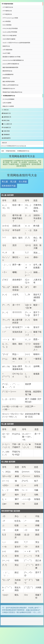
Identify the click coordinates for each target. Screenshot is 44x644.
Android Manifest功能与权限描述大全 (13, 60)
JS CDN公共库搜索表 (8, 99)
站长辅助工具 (6, 127)
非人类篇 (23, 182)
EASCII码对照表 (7, 25)
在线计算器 (6, 131)
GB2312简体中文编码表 (9, 39)
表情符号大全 (6, 78)
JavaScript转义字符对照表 (10, 32)
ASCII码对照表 (7, 21)
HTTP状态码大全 (7, 14)
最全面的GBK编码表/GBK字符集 (11, 57)
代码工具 (5, 110)
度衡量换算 (6, 135)
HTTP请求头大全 (7, 11)
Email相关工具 (7, 124)
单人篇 (5, 182)
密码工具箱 (6, 120)
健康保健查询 (6, 138)
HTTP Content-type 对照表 (10, 18)
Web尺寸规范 (6, 53)
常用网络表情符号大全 (9, 96)
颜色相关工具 (6, 113)
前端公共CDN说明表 (8, 106)
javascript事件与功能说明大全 (11, 64)
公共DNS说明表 (7, 103)
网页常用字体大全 (7, 71)
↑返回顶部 (10, 195)
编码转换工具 (6, 117)
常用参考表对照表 (7, 4)
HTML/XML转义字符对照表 (10, 28)
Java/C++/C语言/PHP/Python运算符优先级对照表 (16, 43)
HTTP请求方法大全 (8, 7)
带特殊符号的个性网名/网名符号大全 (12, 92)
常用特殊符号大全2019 (9, 89)
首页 (3, 151)
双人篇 (13, 182)
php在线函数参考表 (8, 74)
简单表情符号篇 (9, 186)
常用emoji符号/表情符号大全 (10, 85)
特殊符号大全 (6, 46)
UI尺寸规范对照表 (7, 50)
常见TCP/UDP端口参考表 (10, 35)
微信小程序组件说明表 (9, 81)
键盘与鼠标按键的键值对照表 (10, 67)
